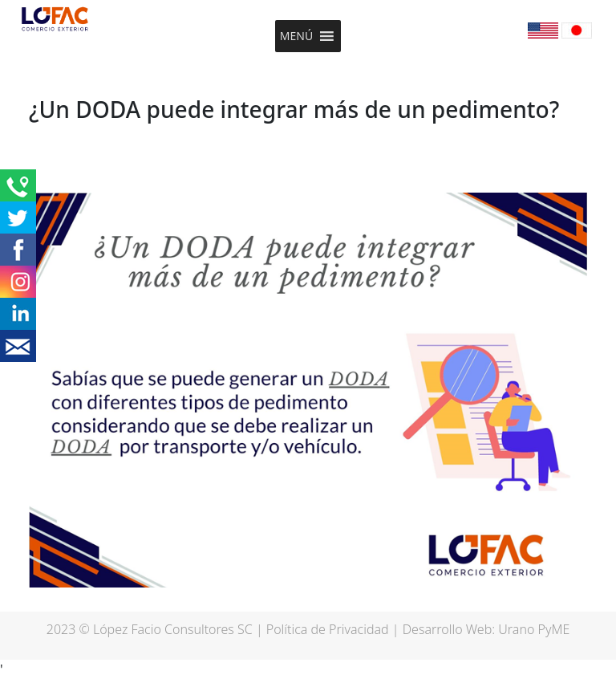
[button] (296, 36)
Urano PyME (534, 629)
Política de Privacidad (328, 629)
